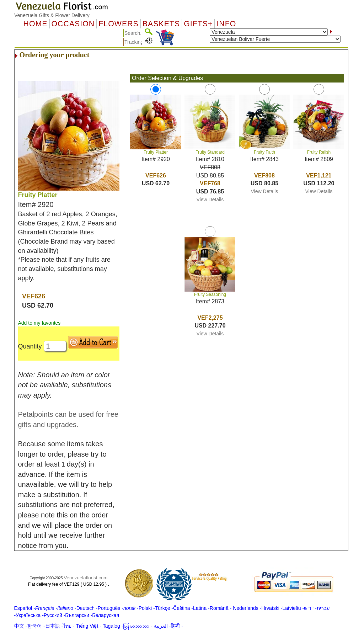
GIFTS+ (198, 24)
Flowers (118, 24)
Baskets (161, 24)
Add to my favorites (39, 323)
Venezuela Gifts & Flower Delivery (52, 15)
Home (36, 24)
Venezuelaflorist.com (85, 578)
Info (226, 24)
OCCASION (73, 24)
